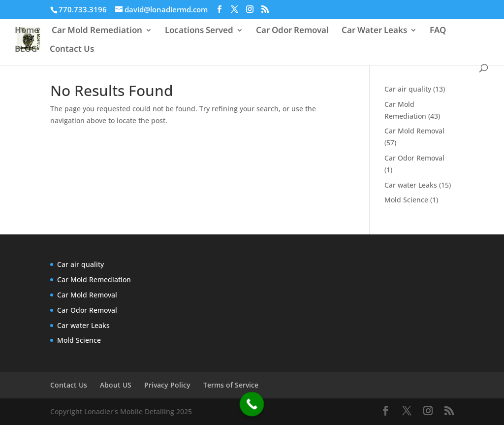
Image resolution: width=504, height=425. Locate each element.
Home (27, 31)
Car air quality (408, 89)
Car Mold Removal (414, 131)
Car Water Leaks (374, 31)
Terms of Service (231, 385)
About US (116, 385)
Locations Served (199, 31)
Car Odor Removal (292, 31)
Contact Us (72, 50)
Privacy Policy (167, 385)
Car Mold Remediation (97, 31)
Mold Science (406, 200)
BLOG (26, 50)
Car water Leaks (411, 185)
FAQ (438, 31)
